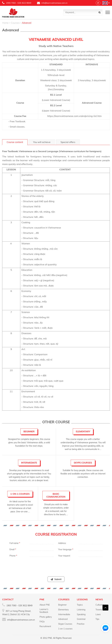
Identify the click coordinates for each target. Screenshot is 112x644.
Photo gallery (46, 617)
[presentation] (56, 565)
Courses (15, 23)
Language (105, 3)
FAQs (42, 622)
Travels (99, 610)
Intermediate (64, 614)
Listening (81, 610)
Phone (13, 556)
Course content (15, 142)
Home (5, 23)
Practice (81, 624)
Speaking (81, 614)
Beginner (62, 605)
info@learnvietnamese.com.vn (52, 3)
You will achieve (42, 142)
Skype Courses (65, 624)
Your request (64, 556)
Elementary (63, 610)
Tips (97, 619)
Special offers (68, 142)
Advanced (63, 619)
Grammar (81, 619)
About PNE (45, 605)
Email (13, 549)
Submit (56, 579)
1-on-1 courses (65, 629)
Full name (15, 543)
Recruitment (45, 626)
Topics (80, 605)
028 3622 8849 (24, 3)
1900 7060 (11, 3)
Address (62, 543)
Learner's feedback (44, 611)
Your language (66, 549)
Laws (98, 614)
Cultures (99, 605)
